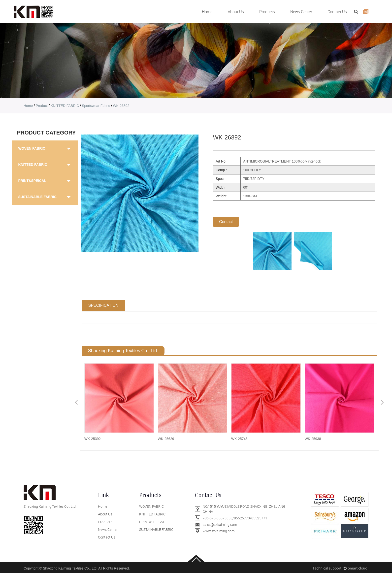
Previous (76, 402)
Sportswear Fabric (96, 106)
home (28, 106)
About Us (236, 12)
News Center (301, 12)
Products (267, 12)
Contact (226, 222)
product (42, 106)
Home (207, 12)
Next (382, 402)
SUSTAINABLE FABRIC (37, 197)
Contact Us (337, 12)
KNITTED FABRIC (65, 106)
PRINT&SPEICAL (32, 181)
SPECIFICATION (103, 305)
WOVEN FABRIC (32, 148)
